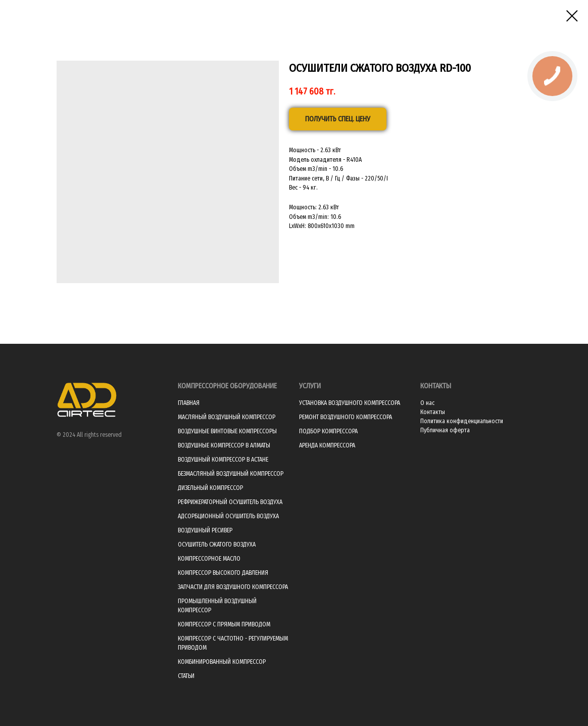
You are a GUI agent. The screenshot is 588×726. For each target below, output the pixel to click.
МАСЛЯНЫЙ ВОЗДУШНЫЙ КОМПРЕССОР (227, 417)
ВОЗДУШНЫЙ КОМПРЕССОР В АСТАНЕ (223, 460)
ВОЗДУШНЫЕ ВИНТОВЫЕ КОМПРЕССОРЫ (227, 431)
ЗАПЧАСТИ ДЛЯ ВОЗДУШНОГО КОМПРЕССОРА (233, 587)
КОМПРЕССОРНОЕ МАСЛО (209, 559)
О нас (427, 403)
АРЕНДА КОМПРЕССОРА (327, 445)
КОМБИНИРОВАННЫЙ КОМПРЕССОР (222, 662)
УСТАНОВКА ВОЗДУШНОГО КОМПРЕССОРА (350, 403)
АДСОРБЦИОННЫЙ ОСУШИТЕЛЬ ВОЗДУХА (228, 516)
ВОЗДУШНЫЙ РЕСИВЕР (205, 530)
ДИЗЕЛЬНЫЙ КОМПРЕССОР (210, 488)
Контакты (433, 412)
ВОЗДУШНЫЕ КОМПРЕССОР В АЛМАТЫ (224, 445)
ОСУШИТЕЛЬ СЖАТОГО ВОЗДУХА (217, 544)
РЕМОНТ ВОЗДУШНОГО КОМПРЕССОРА (346, 417)
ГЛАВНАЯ (189, 403)
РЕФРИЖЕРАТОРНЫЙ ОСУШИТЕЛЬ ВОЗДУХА (230, 502)
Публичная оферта (445, 430)
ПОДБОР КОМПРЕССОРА (328, 431)
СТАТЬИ (186, 676)
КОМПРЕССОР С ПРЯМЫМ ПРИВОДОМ (224, 624)
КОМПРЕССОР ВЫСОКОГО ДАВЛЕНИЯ (223, 573)
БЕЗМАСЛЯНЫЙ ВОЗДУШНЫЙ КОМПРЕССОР (231, 474)
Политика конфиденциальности (462, 421)
